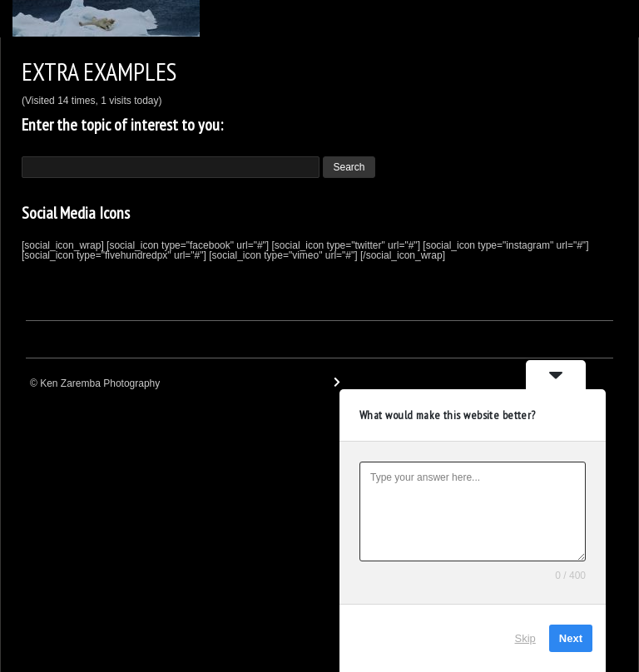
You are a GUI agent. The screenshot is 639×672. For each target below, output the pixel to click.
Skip (525, 638)
